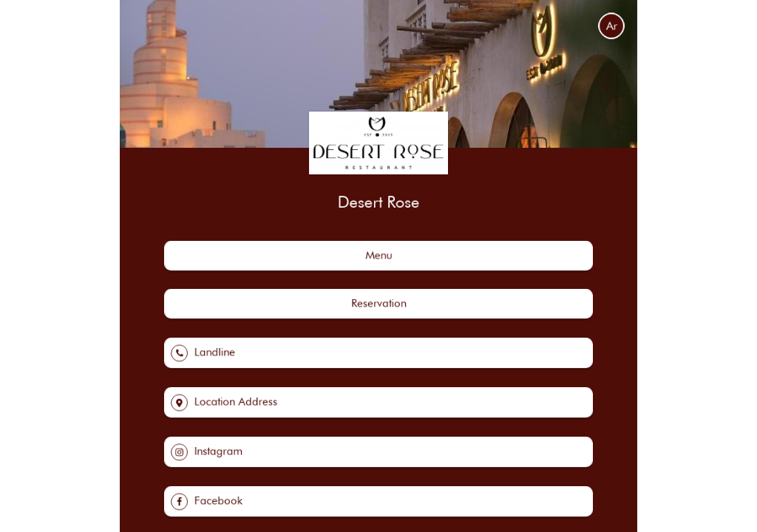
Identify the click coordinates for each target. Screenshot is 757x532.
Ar (611, 26)
